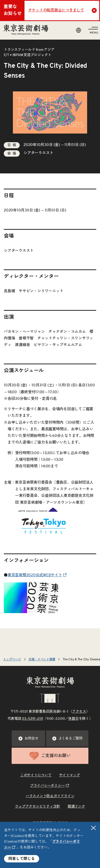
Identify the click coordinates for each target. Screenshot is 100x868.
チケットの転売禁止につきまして (56, 10)
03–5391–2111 (32, 719)
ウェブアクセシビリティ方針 (37, 807)
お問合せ (28, 739)
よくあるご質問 (67, 739)
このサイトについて (36, 775)
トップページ (12, 659)
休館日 (73, 719)
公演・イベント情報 (42, 659)
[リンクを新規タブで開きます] (31, 610)
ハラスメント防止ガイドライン (50, 796)
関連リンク (76, 807)
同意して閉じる (22, 859)
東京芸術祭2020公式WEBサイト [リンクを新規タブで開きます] (35, 575)
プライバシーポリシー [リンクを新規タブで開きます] (47, 786)
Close (95, 10)
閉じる (94, 828)
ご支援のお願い (50, 756)
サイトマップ (70, 775)
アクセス (79, 712)
